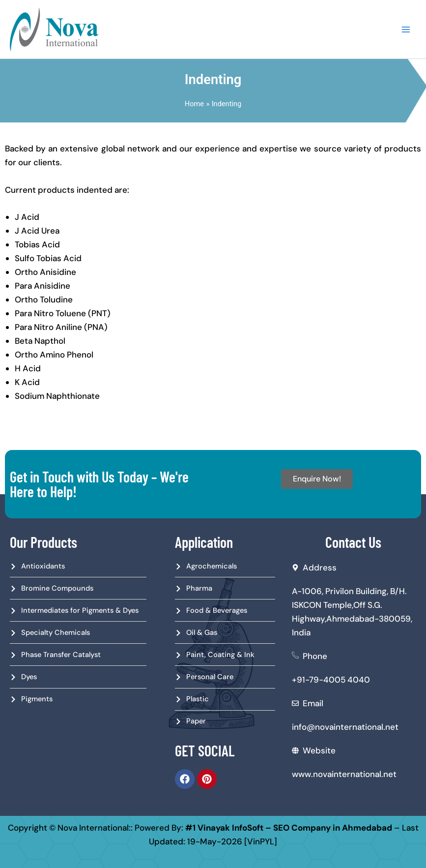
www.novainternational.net (344, 774)
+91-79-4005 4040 (331, 680)
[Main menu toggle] (406, 30)
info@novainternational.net (345, 727)
